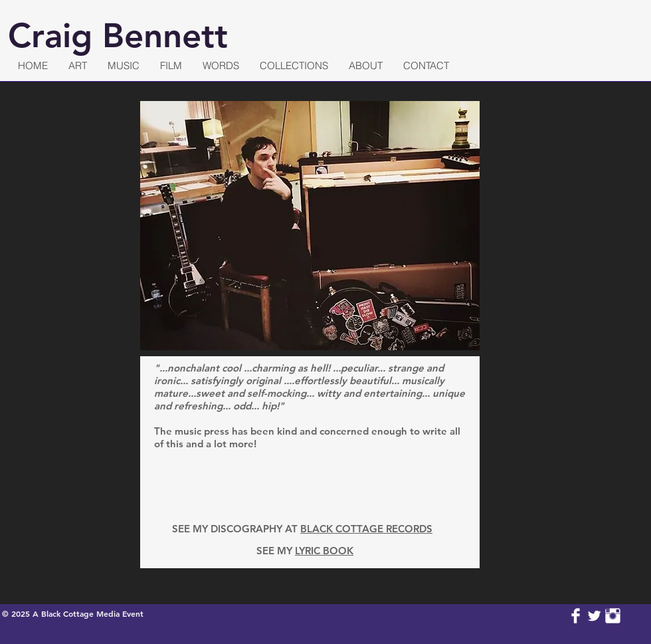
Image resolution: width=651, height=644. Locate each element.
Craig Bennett (118, 36)
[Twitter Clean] (594, 616)
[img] (443, 484)
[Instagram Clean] (613, 616)
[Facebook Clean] (576, 616)
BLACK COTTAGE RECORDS (366, 529)
